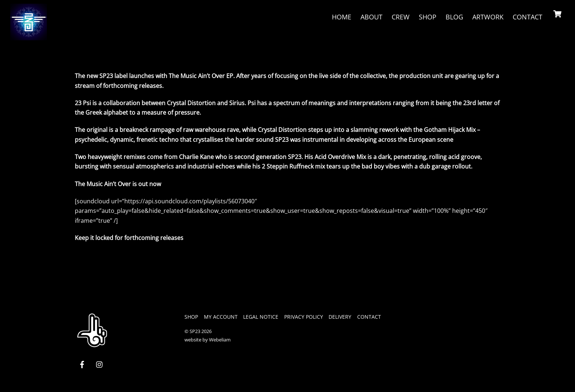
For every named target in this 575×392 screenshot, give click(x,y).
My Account (221, 317)
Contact (528, 17)
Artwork (488, 17)
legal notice (261, 317)
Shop (428, 17)
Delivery (340, 317)
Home (342, 17)
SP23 (195, 331)
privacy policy (304, 317)
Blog (454, 17)
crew (401, 17)
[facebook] (82, 364)
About (371, 17)
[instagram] (100, 364)
